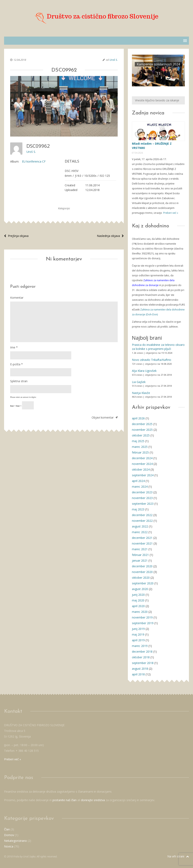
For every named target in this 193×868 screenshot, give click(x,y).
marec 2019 (140, 646)
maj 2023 (138, 509)
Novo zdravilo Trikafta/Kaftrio (152, 360)
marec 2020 (140, 612)
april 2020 (138, 606)
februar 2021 (140, 555)
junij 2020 (138, 595)
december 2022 (142, 515)
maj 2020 (138, 600)
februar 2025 (140, 452)
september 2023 (143, 504)
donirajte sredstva (93, 800)
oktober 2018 (141, 657)
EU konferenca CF (34, 161)
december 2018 (142, 652)
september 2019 (143, 623)
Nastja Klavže (141, 393)
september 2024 (143, 475)
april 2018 (138, 674)
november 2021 (142, 543)
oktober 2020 (141, 578)
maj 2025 (138, 441)
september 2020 (143, 583)
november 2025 (142, 430)
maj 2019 (138, 634)
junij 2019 (138, 629)
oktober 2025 (141, 435)
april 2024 (138, 481)
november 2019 (142, 617)
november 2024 (142, 464)
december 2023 (142, 492)
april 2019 (138, 640)
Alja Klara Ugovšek (144, 371)
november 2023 (142, 498)
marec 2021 (140, 549)
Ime (14, 347)
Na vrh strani (178, 856)
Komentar (17, 298)
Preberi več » (170, 213)
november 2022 (142, 521)
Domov (9, 835)
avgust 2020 (140, 589)
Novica (9, 846)
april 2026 (138, 418)
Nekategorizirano (15, 841)
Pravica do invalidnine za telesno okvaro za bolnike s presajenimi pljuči (158, 347)
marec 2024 (140, 487)
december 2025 (142, 424)
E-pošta (16, 364)
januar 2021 (140, 560)
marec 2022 (140, 532)
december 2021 (142, 538)
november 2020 (142, 572)
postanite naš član (65, 800)
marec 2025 (140, 447)
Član (7, 829)
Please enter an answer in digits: (23, 397)
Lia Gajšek (139, 382)
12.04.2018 (20, 60)
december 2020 (142, 566)
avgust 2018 (140, 669)
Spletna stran (19, 381)
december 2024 (142, 458)
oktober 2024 (141, 469)
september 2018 (143, 663)
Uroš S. (114, 60)
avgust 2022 (140, 526)
